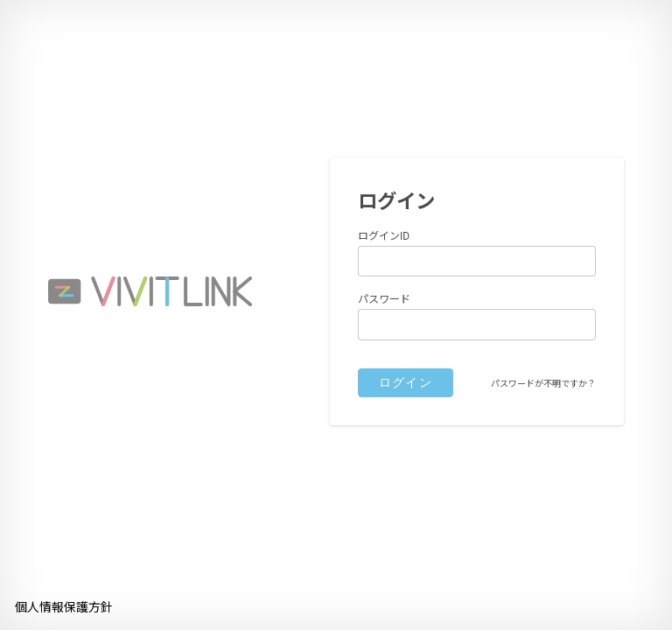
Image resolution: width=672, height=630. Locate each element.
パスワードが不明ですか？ (543, 384)
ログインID (384, 236)
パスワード (384, 299)
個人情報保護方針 (64, 607)
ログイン (406, 382)
